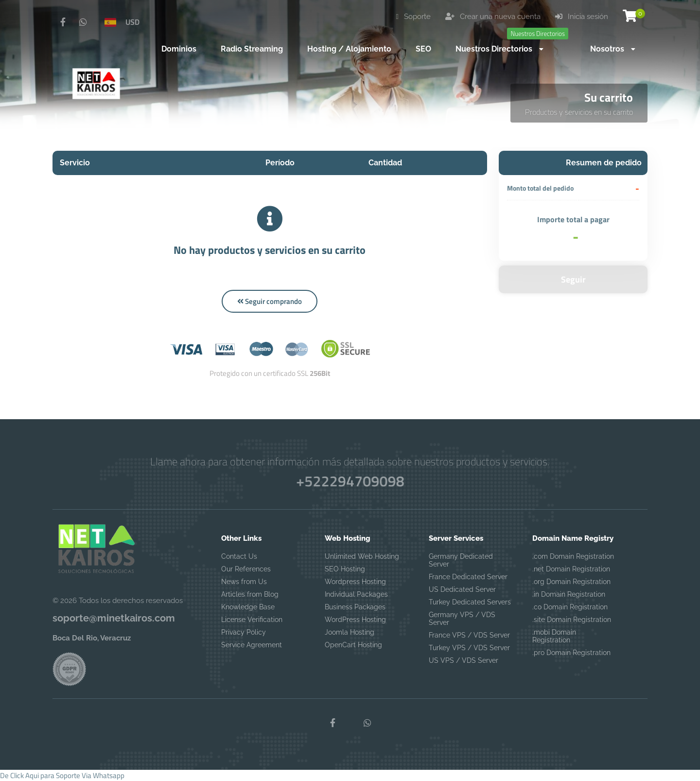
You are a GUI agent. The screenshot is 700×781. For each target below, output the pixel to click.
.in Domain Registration (569, 594)
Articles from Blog (250, 594)
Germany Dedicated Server (461, 560)
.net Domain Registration (571, 569)
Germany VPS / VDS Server (462, 619)
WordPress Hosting (355, 620)
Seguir (573, 279)
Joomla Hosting (350, 632)
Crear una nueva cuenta (493, 17)
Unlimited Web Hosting (362, 556)
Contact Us (239, 556)
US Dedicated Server (462, 589)
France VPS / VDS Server (469, 635)
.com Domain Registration (573, 556)
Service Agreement (252, 645)
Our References (246, 569)
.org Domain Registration (571, 582)
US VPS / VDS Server (464, 660)
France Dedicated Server (468, 577)
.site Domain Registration (572, 620)
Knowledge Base (248, 607)
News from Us (244, 582)
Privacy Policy (244, 632)
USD (132, 22)
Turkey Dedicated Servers (470, 602)
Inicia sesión (582, 17)
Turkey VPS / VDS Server (469, 648)
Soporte (413, 17)
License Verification (252, 620)
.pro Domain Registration (571, 653)
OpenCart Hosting (353, 645)
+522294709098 (350, 481)
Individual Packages (356, 594)
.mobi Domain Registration (554, 636)
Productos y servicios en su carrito (579, 112)
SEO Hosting (345, 569)
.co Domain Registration (570, 607)
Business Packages (355, 607)
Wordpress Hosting (355, 582)
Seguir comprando (270, 301)
